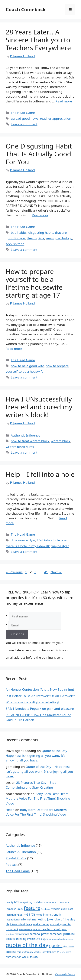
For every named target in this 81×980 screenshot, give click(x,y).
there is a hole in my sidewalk (28, 546)
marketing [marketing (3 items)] (56, 924)
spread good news (24, 118)
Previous (14, 572)
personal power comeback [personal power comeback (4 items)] (46, 934)
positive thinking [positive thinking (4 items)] (16, 939)
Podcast (12, 865)
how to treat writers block (30, 441)
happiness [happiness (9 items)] (14, 914)
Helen (10, 810)
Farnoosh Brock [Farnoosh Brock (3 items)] (14, 909)
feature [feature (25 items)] (32, 908)
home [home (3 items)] (39, 915)
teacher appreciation (56, 118)
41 (46, 572)
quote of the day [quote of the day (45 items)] (27, 945)
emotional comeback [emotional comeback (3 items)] (57, 902)
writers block (60, 441)
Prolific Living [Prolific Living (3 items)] (34, 939)
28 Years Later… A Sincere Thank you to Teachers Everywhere (38, 40)
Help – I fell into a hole (40, 474)
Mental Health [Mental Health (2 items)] (26, 929)
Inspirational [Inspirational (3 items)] (13, 920)
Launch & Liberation (21, 852)
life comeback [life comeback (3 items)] (18, 924)
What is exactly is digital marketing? (32, 702)
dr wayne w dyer (23, 540)
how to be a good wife (27, 366)
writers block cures (20, 447)
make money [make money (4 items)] (41, 924)
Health (32, 238)
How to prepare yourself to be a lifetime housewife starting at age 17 (34, 283)
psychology (64, 238)
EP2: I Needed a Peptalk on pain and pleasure (40, 709)
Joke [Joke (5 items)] (50, 919)
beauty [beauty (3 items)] (10, 902)
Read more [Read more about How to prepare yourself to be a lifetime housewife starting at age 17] (14, 349)
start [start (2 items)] (65, 946)
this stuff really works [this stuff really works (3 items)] (29, 952)
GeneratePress (65, 974)
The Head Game (23, 113)
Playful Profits (16, 858)
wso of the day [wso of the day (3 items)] (30, 957)
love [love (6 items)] (29, 924)
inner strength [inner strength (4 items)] (52, 915)
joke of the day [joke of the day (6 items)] (64, 919)
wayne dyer (60, 546)
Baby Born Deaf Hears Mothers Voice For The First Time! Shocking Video (38, 799)
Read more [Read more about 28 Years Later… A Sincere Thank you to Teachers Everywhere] (64, 101)
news (50, 238)
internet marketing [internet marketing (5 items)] (33, 919)
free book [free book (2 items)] (45, 909)
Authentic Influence (25, 435)
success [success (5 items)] (11, 952)
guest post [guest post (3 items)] (67, 909)
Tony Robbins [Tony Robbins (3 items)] (49, 952)
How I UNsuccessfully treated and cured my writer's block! (39, 407)
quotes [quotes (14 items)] (56, 945)
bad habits (19, 232)
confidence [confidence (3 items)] (39, 902)
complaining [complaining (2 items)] (26, 902)
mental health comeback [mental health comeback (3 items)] (47, 929)
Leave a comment (24, 124)
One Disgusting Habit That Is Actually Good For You (39, 154)
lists (41, 238)
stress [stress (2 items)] (71, 946)
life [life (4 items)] (8, 924)
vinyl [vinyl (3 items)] (69, 952)
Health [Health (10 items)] (29, 914)
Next (56, 572)
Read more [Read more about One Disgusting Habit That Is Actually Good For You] (40, 215)
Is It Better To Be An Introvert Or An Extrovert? (40, 696)
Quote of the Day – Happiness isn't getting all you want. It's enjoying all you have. (38, 755)
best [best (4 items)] (17, 902)
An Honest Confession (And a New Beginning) (40, 689)
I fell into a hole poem (53, 540)
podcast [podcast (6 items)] (69, 934)
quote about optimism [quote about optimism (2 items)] (63, 939)
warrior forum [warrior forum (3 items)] (13, 957)
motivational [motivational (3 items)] (22, 934)
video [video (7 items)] (61, 952)
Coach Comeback (26, 9)
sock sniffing (15, 244)
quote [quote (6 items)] (47, 939)
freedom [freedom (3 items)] (56, 909)
